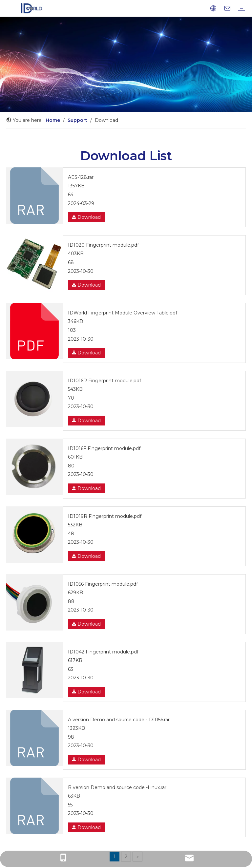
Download (86, 217)
